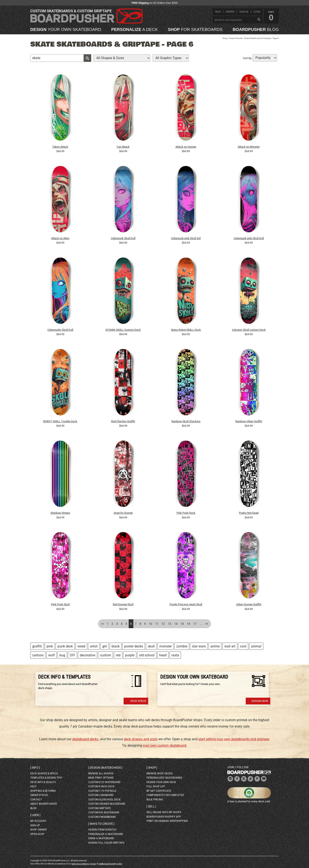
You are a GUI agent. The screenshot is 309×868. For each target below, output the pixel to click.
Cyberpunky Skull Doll (60, 330)
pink (50, 646)
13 (170, 624)
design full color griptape (106, 843)
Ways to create (101, 824)
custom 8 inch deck (101, 786)
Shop (225, 38)
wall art (230, 646)
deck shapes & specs (44, 774)
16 (189, 624)
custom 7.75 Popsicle (102, 791)
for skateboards (195, 29)
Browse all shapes (101, 774)
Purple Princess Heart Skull (186, 604)
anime (215, 646)
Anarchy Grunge (123, 513)
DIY (72, 655)
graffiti (37, 646)
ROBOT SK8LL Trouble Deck (60, 421)
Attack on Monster (249, 147)
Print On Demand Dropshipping (167, 821)
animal (256, 646)
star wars (199, 646)
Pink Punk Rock (186, 513)
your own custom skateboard (165, 745)
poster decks (134, 646)
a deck (134, 29)
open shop (37, 834)
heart (163, 655)
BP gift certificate (159, 791)
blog (256, 29)
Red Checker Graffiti (123, 421)
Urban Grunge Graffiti (249, 604)
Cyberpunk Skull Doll (123, 238)
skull (151, 646)
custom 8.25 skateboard (104, 782)
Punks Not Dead (249, 513)
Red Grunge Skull (123, 604)
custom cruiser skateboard (107, 804)
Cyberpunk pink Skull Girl (186, 238)
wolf (52, 655)
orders (230, 12)
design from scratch (102, 830)
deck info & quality (43, 782)
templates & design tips (46, 778)
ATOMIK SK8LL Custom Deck (123, 330)
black (116, 646)
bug (62, 655)
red (118, 655)
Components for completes (165, 795)
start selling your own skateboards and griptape (234, 739)
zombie (182, 646)
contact (36, 800)
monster (166, 646)
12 (163, 624)
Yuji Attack (123, 147)
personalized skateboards (164, 778)
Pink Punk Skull (60, 604)
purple (130, 655)
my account (38, 821)
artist (94, 646)
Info (35, 768)
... (201, 624)
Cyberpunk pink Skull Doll (249, 238)
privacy (93, 864)
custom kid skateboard (104, 812)
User (35, 815)
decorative (88, 655)
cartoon (38, 655)
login (257, 12)
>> (207, 624)
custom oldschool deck (104, 800)
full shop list (156, 786)
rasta (175, 655)
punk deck (65, 646)
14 (176, 624)
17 (195, 624)
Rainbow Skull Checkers (186, 421)
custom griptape (100, 808)
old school (147, 655)
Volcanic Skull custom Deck (249, 330)
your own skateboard (66, 29)
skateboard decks (85, 739)
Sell (151, 806)
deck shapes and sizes (141, 739)
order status (39, 795)
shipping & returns (43, 791)
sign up (244, 12)
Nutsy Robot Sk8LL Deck (186, 330)
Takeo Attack (60, 147)
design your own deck (161, 782)
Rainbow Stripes (60, 513)
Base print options (101, 778)
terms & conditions (80, 864)
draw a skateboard (101, 838)
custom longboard (101, 795)
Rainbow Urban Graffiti (249, 421)
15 (182, 624)
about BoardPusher (43, 804)
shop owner (38, 830)
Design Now (260, 701)
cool (243, 646)
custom (106, 655)
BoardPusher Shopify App (164, 817)
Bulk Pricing (155, 800)
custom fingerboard (102, 817)
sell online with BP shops (164, 812)
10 (150, 624)
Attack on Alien (60, 238)
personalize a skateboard (106, 834)
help (218, 12)
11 (157, 624)
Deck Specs (138, 701)
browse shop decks (159, 774)
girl (105, 646)
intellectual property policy (110, 864)
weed (81, 646)
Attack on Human (186, 147)
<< (102, 624)
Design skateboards (105, 768)
